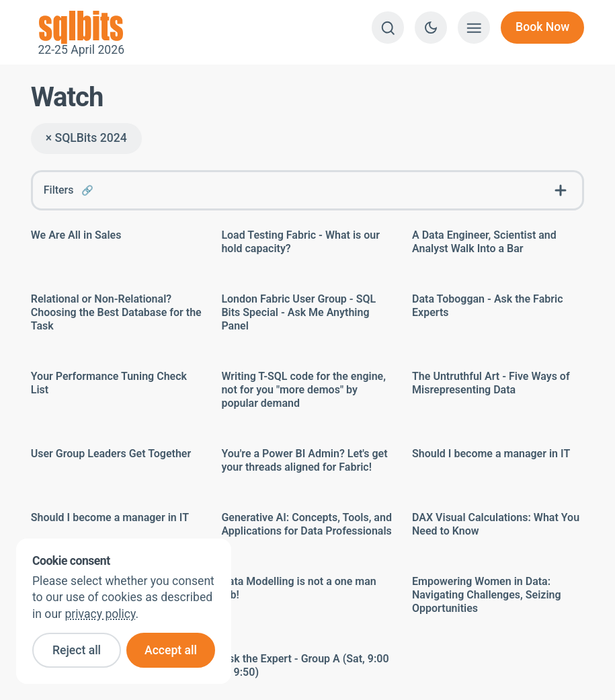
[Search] (388, 28)
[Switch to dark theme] (431, 28)
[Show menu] (474, 28)
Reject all (77, 650)
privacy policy (100, 614)
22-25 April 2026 (81, 28)
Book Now (542, 27)
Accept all (171, 650)
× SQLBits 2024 (86, 138)
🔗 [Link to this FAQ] (87, 191)
